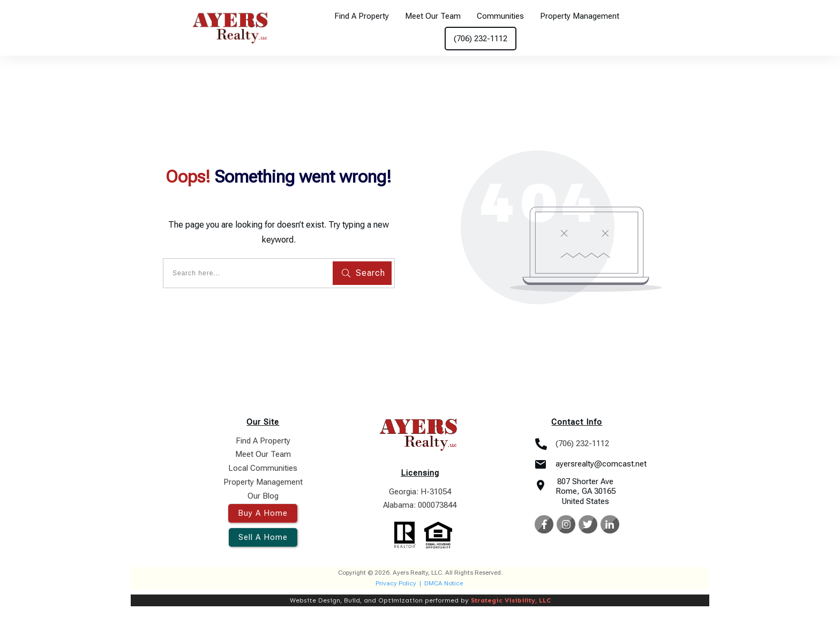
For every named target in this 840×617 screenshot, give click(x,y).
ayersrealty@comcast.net (601, 464)
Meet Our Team (263, 454)
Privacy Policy (396, 583)
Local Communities (263, 468)
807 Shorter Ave (585, 481)
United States (586, 501)
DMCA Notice (444, 583)
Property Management (263, 482)
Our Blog (263, 496)
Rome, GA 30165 (586, 491)
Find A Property (263, 441)
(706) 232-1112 (582, 443)
